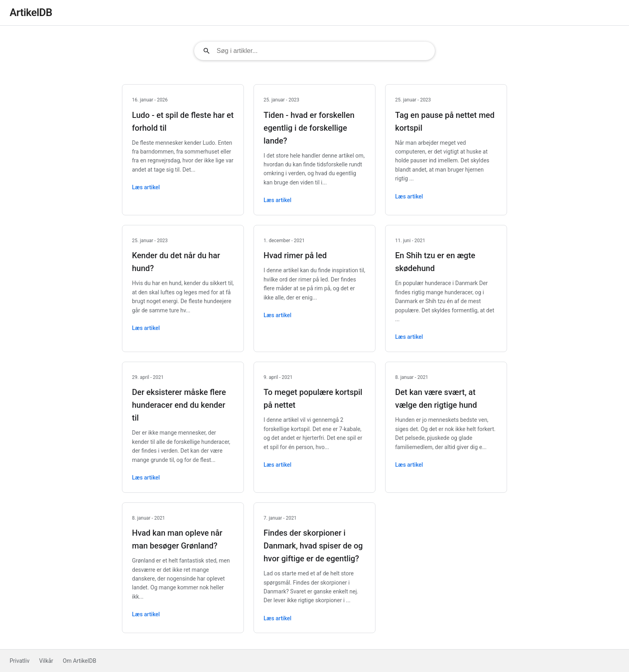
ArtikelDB (31, 12)
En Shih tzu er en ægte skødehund (435, 262)
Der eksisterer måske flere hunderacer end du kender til (179, 405)
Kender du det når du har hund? (176, 262)
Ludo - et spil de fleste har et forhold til (183, 121)
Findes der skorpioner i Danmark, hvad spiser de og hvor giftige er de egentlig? (313, 546)
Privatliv (19, 661)
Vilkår (46, 661)
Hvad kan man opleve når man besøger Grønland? (177, 539)
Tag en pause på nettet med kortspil (445, 121)
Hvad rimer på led (295, 255)
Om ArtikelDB (80, 661)
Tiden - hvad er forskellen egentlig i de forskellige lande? (309, 128)
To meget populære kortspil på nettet (313, 399)
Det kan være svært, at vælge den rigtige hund (436, 399)
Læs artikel (146, 187)
